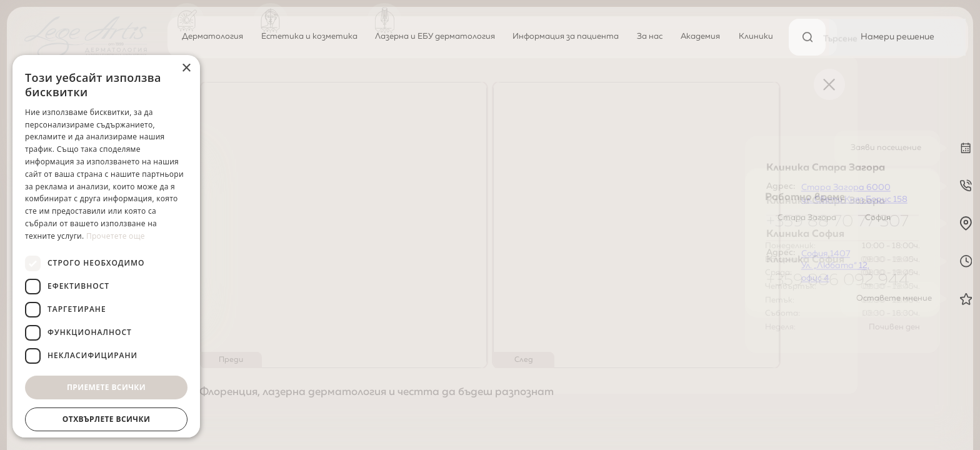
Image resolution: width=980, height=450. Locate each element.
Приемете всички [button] (106, 387)
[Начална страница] (86, 37)
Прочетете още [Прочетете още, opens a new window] (116, 236)
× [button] (186, 68)
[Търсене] (807, 37)
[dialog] (106, 246)
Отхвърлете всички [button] (106, 419)
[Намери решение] (897, 37)
